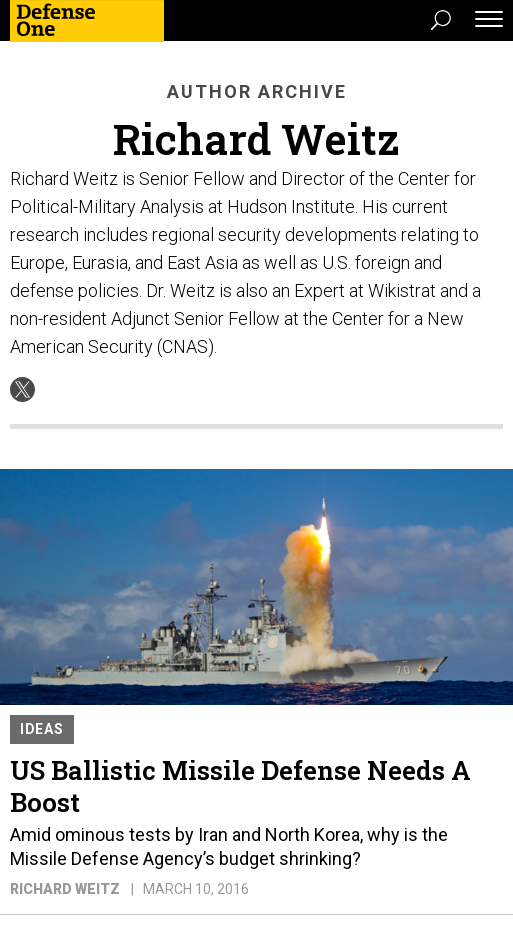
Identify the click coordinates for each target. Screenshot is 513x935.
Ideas (42, 729)
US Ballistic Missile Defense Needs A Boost (240, 786)
